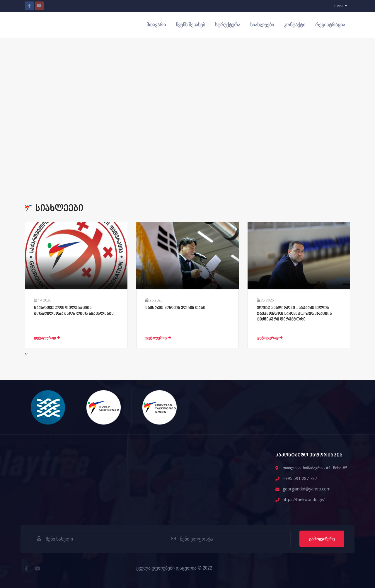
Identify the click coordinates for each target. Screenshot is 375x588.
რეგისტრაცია (330, 25)
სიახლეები (262, 25)
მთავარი (156, 25)
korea (339, 6)
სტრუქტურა (228, 25)
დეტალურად (47, 338)
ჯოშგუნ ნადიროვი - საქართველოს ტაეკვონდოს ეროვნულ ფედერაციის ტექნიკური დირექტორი (294, 314)
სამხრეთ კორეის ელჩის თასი (175, 308)
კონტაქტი (295, 25)
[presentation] (26, 353)
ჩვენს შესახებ (190, 25)
